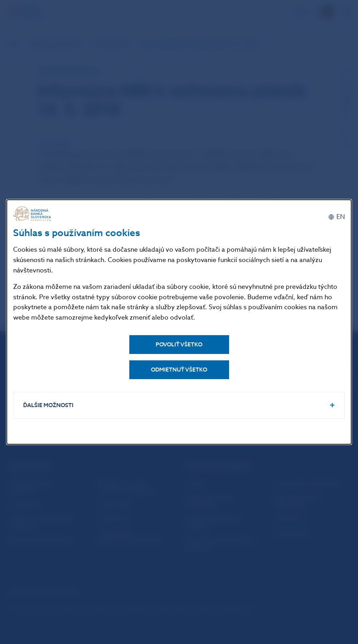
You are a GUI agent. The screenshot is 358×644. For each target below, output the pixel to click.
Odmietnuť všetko (179, 370)
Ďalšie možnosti (48, 405)
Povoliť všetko (179, 345)
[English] (336, 217)
